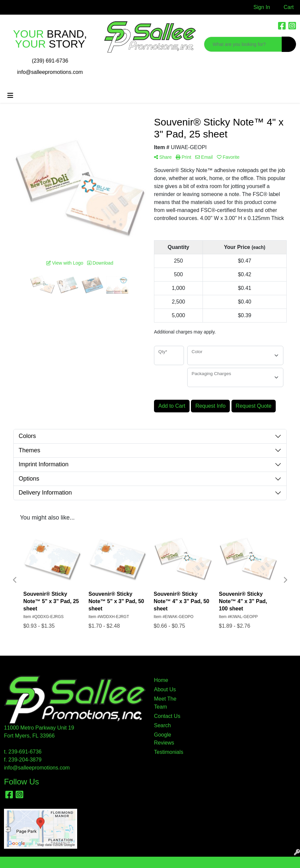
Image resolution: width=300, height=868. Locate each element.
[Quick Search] (243, 44)
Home (161, 680)
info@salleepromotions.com (50, 72)
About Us (165, 689)
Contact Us (167, 716)
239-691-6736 (25, 752)
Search (162, 725)
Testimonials (169, 752)
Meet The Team (165, 703)
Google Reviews (164, 739)
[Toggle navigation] (10, 96)
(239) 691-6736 (50, 61)
